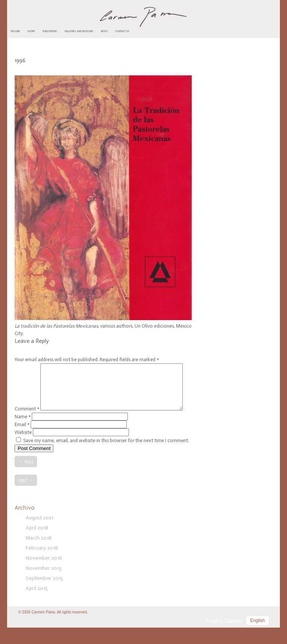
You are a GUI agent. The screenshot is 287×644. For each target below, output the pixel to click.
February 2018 (42, 564)
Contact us (122, 31)
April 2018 (37, 544)
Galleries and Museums (79, 31)
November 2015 (44, 584)
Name (23, 433)
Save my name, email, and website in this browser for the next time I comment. (106, 457)
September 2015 (44, 595)
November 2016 (44, 574)
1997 (26, 496)
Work (31, 31)
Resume (16, 31)
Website (23, 449)
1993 (26, 478)
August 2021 (40, 534)
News (104, 31)
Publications (50, 31)
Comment (27, 367)
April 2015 (37, 605)
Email (22, 441)
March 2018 (39, 554)
